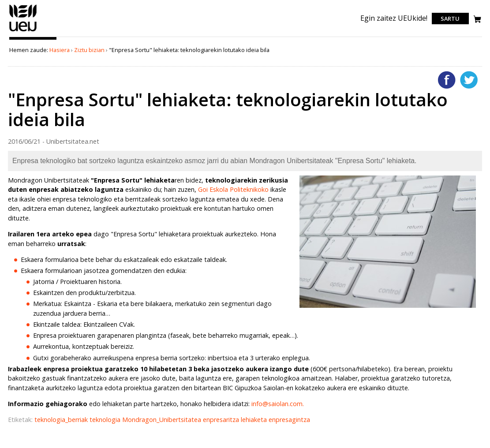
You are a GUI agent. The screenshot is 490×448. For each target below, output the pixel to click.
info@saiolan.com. (278, 404)
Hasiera (60, 50)
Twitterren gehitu (469, 80)
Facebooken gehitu (447, 80)
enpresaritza (222, 420)
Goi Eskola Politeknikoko (233, 189)
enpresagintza (289, 420)
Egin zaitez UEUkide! (394, 18)
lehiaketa (255, 420)
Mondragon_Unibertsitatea (163, 420)
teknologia (106, 420)
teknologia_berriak (62, 420)
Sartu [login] (450, 19)
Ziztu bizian (89, 50)
